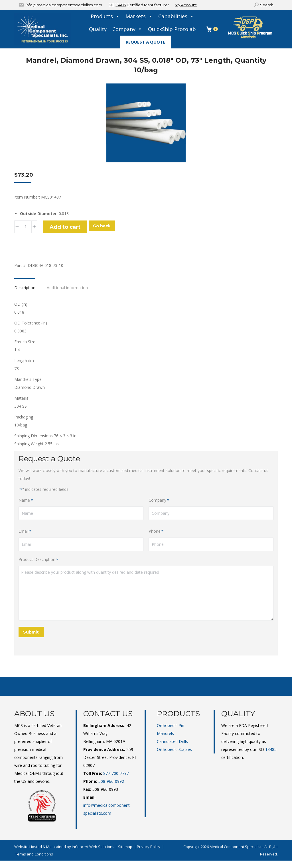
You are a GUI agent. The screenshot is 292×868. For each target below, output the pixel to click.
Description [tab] (25, 288)
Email (25, 531)
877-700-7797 (116, 773)
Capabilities (176, 16)
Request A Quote (145, 42)
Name (26, 500)
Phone (156, 531)
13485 (121, 5)
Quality (98, 29)
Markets (139, 16)
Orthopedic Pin (171, 725)
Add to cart (65, 227)
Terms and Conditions (34, 854)
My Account (186, 5)
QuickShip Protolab (172, 29)
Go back (102, 226)
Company (127, 29)
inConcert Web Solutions (93, 847)
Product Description (38, 559)
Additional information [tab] (67, 288)
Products (105, 16)
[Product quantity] (26, 227)
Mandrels (165, 733)
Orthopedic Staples (174, 749)
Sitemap (125, 847)
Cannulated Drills (172, 741)
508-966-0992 (111, 781)
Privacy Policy (149, 847)
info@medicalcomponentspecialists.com (64, 5)
